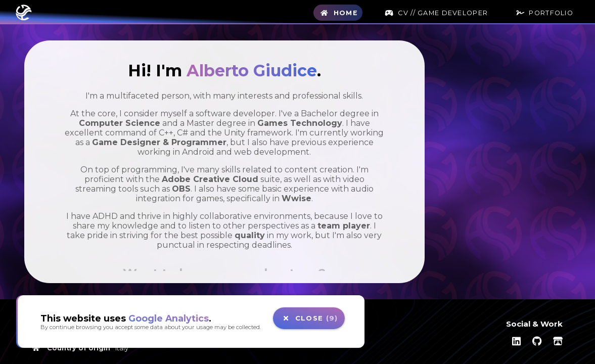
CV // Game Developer (436, 13)
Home (338, 13)
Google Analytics (169, 318)
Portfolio (544, 13)
